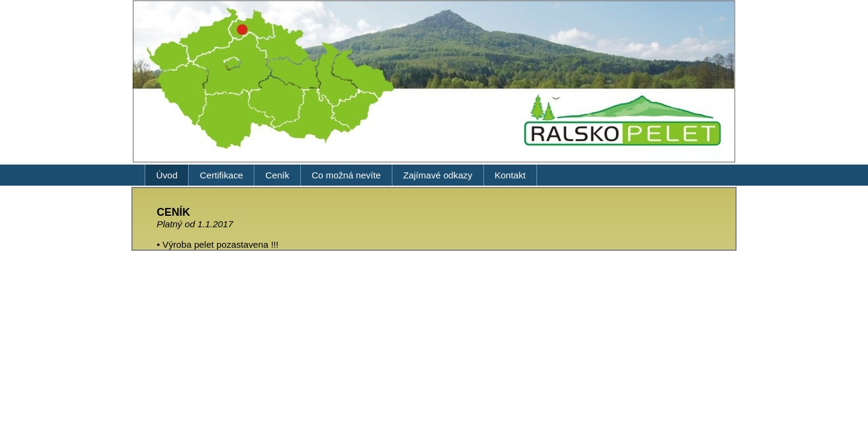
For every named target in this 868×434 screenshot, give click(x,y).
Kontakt (511, 175)
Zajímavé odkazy (438, 175)
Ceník (277, 175)
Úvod (167, 175)
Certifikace (221, 175)
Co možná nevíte (346, 175)
